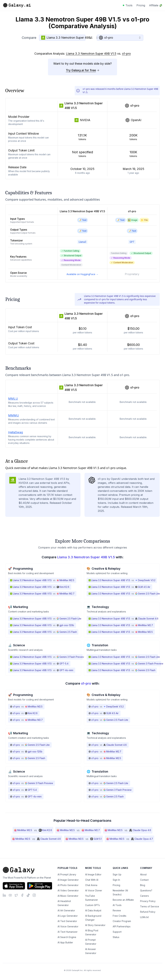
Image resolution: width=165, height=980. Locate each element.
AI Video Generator (68, 890)
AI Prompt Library (67, 874)
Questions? (146, 890)
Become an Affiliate (123, 900)
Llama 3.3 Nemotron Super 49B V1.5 (91, 54)
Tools (129, 5)
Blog (143, 885)
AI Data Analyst (93, 910)
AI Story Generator (95, 925)
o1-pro (126, 54)
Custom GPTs (92, 905)
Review (117, 910)
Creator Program (122, 921)
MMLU (13, 399)
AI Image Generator (68, 880)
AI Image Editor (93, 874)
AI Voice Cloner (94, 890)
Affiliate (156, 5)
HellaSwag (16, 432)
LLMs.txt (144, 917)
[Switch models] (91, 38)
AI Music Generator (68, 896)
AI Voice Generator (68, 926)
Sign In (116, 880)
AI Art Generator (66, 910)
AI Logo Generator (68, 916)
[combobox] (62, 38)
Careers (144, 896)
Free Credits (120, 916)
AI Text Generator (67, 921)
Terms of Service (150, 906)
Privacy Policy (148, 901)
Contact (144, 880)
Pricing (141, 5)
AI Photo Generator (68, 885)
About (143, 874)
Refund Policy (148, 912)
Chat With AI (92, 880)
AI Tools (117, 905)
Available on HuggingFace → (82, 274)
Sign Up (117, 874)
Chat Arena (91, 885)
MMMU (14, 415)
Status (116, 937)
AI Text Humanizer (68, 932)
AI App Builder (65, 942)
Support (117, 932)
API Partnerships (122, 926)
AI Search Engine (67, 937)
